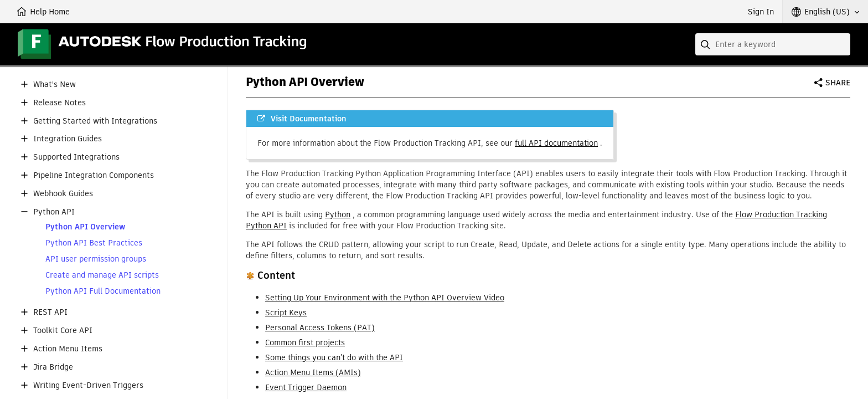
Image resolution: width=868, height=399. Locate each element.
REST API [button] (50, 312)
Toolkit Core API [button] (63, 331)
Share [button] (838, 83)
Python (338, 214)
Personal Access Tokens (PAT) (320, 328)
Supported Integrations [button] (76, 157)
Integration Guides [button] (68, 139)
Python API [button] (54, 212)
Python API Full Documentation (103, 291)
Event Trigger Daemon (306, 387)
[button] (825, 12)
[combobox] (773, 44)
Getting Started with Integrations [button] (95, 121)
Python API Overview (85, 227)
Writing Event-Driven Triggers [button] (88, 385)
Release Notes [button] (60, 103)
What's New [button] (55, 85)
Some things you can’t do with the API (334, 357)
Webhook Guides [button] (63, 194)
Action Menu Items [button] (68, 349)
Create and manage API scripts (102, 275)
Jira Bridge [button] (53, 367)
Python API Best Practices (94, 243)
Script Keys (286, 313)
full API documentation (556, 143)
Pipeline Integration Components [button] (94, 175)
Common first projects (305, 342)
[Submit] (706, 44)
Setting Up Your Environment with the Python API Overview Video (385, 298)
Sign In (761, 12)
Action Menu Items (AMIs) (313, 372)
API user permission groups (96, 259)
